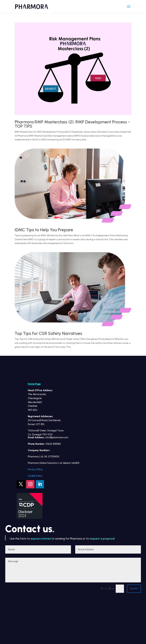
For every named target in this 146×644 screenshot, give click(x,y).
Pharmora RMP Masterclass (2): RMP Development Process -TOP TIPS (72, 124)
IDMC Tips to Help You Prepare (44, 230)
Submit (134, 588)
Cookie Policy (35, 476)
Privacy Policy (35, 469)
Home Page (34, 384)
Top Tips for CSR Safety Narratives (48, 333)
